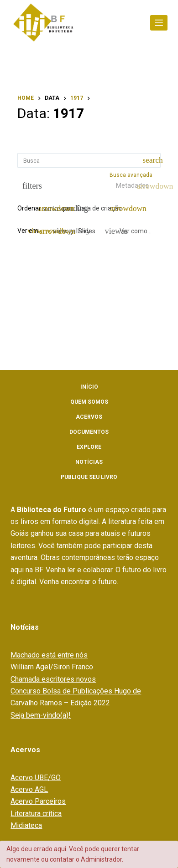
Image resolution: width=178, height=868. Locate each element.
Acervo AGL (29, 789)
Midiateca (26, 825)
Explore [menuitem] (89, 447)
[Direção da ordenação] (52, 209)
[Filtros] (30, 186)
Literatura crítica (36, 814)
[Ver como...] (128, 231)
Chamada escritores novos (53, 679)
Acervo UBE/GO (36, 778)
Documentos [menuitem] (89, 432)
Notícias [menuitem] (89, 462)
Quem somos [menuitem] (89, 402)
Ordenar (29, 208)
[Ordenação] (103, 209)
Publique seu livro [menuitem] (89, 477)
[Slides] (82, 231)
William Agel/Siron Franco (52, 667)
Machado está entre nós (49, 655)
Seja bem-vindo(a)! (41, 715)
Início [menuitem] (89, 387)
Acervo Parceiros (38, 801)
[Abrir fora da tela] (159, 23)
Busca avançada (132, 175)
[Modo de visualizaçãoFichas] (50, 231)
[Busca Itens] (89, 160)
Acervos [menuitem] (89, 417)
